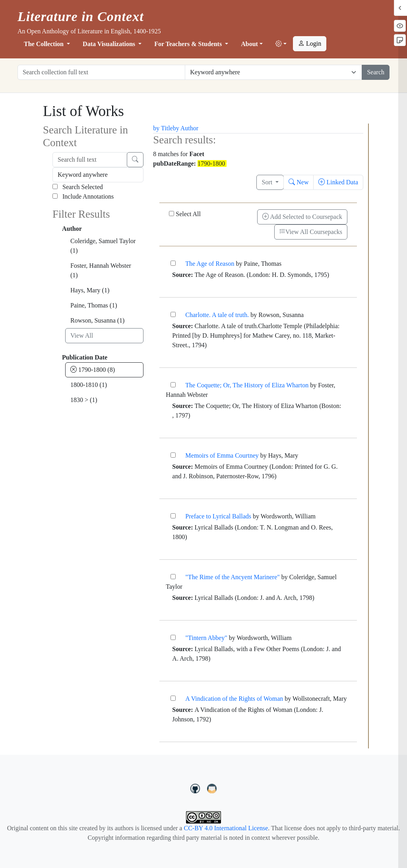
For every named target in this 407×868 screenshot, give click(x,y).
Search (376, 72)
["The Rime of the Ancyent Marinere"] (173, 577)
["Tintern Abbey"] (173, 637)
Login (310, 43)
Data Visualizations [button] (110, 44)
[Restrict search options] (273, 72)
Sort (268, 182)
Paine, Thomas (94, 305)
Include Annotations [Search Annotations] (83, 196)
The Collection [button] (45, 44)
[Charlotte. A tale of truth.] (173, 314)
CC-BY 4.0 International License (226, 828)
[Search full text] (90, 160)
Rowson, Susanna (97, 320)
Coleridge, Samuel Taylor (103, 246)
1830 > (84, 400)
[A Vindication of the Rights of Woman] (173, 698)
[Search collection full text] (101, 72)
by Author (186, 128)
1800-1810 (89, 385)
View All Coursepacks (311, 232)
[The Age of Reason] (173, 263)
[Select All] (172, 214)
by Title (163, 128)
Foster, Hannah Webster (101, 270)
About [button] (249, 44)
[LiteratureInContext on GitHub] (196, 788)
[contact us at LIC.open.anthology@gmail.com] (212, 788)
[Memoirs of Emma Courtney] (173, 455)
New (298, 182)
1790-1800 (93, 370)
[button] (281, 44)
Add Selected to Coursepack (302, 217)
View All (82, 335)
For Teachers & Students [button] (189, 44)
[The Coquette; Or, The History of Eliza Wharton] (173, 385)
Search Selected (78, 187)
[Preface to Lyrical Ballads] (173, 516)
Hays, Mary (90, 290)
